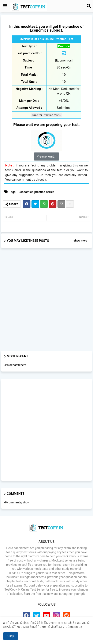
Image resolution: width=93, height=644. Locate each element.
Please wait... (46, 156)
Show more (80, 241)
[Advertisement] (46, 303)
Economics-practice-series (36, 192)
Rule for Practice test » (46, 115)
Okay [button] (11, 636)
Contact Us (75, 627)
